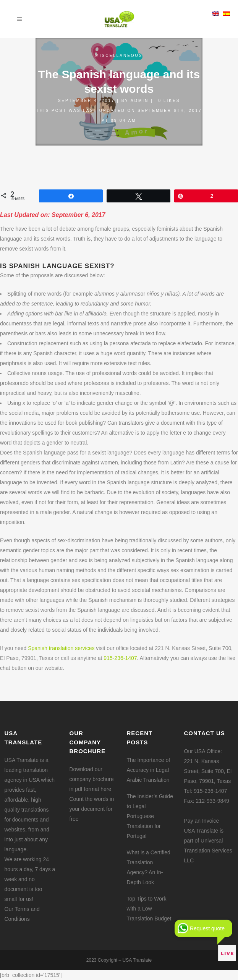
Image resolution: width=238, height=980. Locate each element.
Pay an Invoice (202, 821)
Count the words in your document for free (92, 809)
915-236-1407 (120, 658)
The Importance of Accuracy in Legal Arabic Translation (149, 770)
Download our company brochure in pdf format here (92, 779)
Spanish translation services (61, 648)
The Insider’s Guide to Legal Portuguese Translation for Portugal (150, 816)
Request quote (207, 928)
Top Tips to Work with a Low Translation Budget (149, 909)
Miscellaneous (119, 56)
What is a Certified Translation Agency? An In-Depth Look (149, 867)
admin (140, 101)
